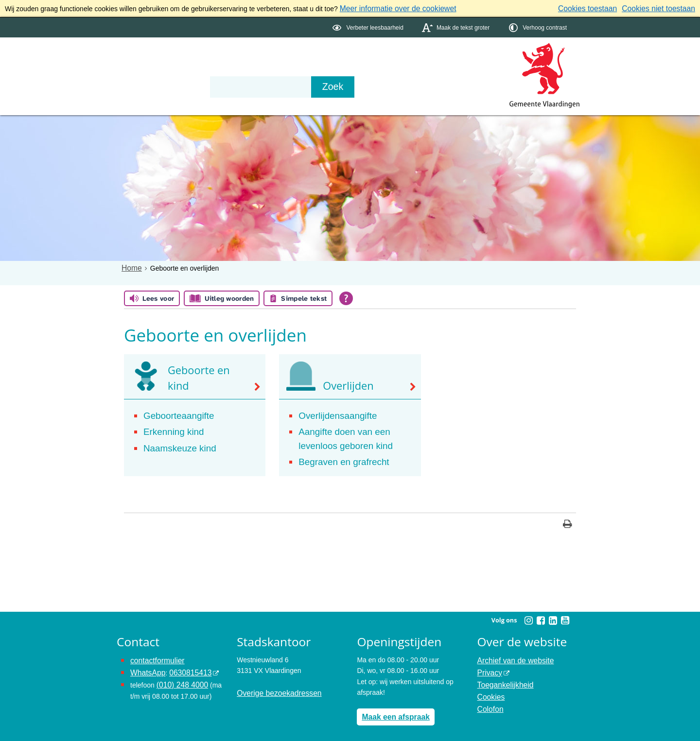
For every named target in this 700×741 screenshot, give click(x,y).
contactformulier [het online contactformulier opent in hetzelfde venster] (155, 653)
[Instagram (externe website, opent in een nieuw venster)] (528, 613)
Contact (324, 69)
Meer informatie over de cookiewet (392, 8)
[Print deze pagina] (568, 518)
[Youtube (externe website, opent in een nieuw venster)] (565, 613)
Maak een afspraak (392, 708)
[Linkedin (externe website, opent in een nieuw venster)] (553, 613)
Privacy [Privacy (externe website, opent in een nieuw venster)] (489, 663)
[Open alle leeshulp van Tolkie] (346, 297)
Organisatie (265, 69)
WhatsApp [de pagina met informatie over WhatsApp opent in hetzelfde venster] (146, 663)
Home (131, 266)
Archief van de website (512, 653)
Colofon (489, 696)
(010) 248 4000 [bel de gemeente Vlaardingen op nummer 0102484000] (180, 674)
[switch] (369, 26)
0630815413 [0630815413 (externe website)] (184, 663)
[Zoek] (454, 86)
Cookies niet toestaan (662, 8)
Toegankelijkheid (503, 674)
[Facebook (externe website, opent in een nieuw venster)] (541, 613)
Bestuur (207, 69)
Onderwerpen (145, 69)
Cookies (490, 685)
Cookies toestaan (598, 8)
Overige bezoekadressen (275, 685)
